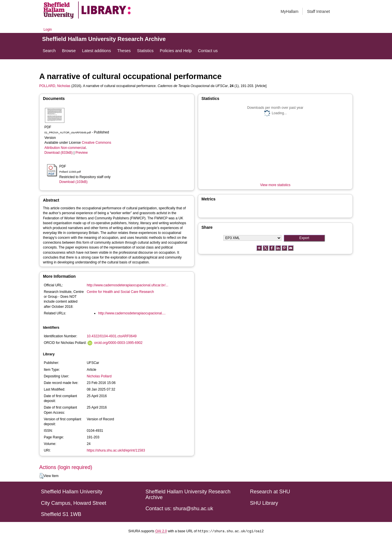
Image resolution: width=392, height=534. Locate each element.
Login (48, 29)
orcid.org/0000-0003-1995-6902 (118, 343)
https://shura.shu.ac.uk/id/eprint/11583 (116, 450)
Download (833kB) (59, 153)
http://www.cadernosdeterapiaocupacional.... (132, 313)
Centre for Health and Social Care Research (120, 292)
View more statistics (275, 185)
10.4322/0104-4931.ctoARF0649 (112, 336)
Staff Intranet (318, 11)
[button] (41, 476)
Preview (81, 153)
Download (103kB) (73, 182)
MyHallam (289, 11)
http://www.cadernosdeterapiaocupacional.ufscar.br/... (128, 285)
